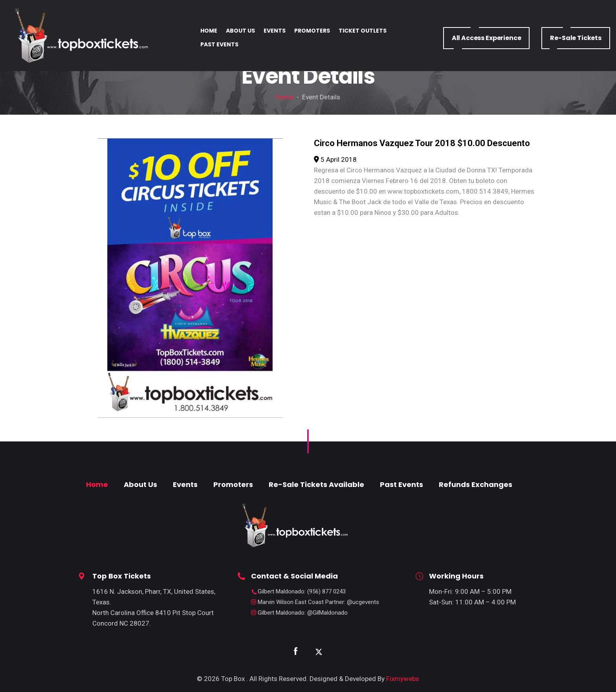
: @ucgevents (318, 602)
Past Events (401, 484)
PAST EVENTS (219, 44)
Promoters (233, 484)
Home (285, 97)
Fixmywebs (403, 679)
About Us (140, 484)
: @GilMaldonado (303, 613)
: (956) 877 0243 (302, 592)
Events (185, 484)
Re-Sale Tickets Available (316, 484)
